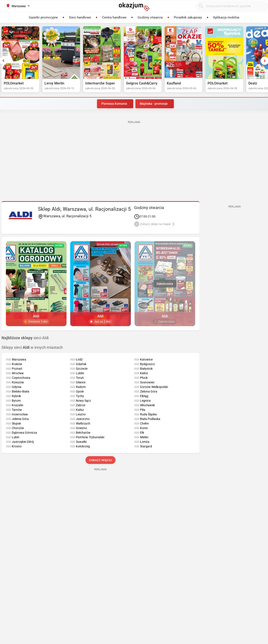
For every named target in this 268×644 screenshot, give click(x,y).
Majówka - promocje (154, 104)
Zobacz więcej (100, 460)
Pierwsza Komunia (114, 104)
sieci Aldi (25, 338)
